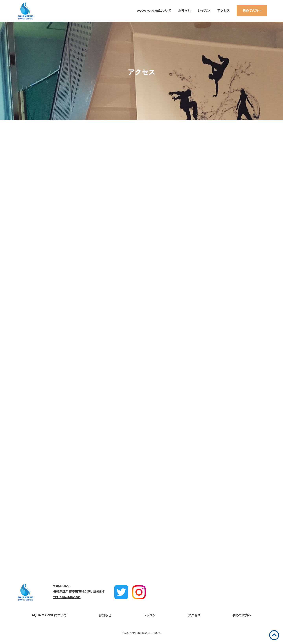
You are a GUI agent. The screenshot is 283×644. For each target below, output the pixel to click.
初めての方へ (252, 11)
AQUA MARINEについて (154, 11)
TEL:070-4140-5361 (67, 599)
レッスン (204, 11)
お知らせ (185, 11)
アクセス (223, 11)
